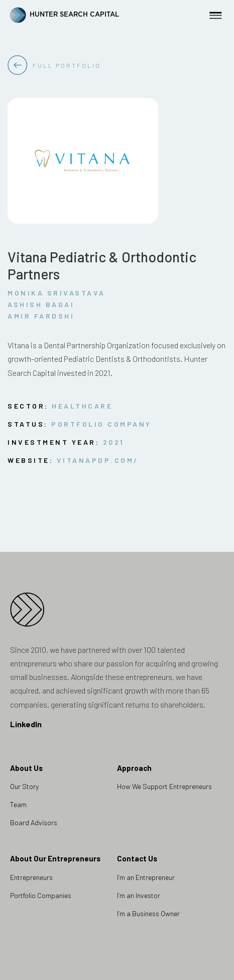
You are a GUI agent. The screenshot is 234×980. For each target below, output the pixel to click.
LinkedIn (26, 724)
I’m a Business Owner (148, 913)
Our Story (24, 786)
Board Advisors (34, 822)
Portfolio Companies (41, 895)
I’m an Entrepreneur (146, 877)
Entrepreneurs (31, 877)
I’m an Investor (139, 895)
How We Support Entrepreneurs (164, 786)
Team (18, 804)
